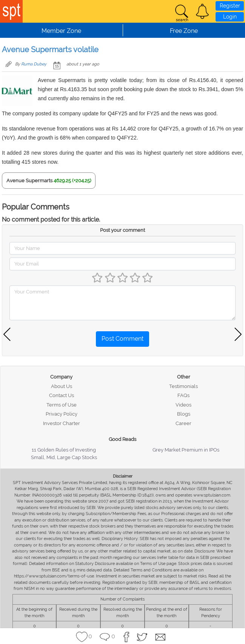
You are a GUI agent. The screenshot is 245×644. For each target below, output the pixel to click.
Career (183, 423)
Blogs (184, 414)
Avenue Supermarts (29, 181)
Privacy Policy (62, 414)
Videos (183, 405)
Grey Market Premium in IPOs (186, 450)
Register (230, 6)
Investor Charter (62, 423)
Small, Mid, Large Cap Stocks (64, 457)
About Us (62, 386)
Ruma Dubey (34, 64)
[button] (202, 11)
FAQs (183, 395)
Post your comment (122, 230)
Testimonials (183, 386)
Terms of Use (62, 405)
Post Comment (122, 339)
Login (230, 17)
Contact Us (62, 395)
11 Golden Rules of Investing (64, 450)
